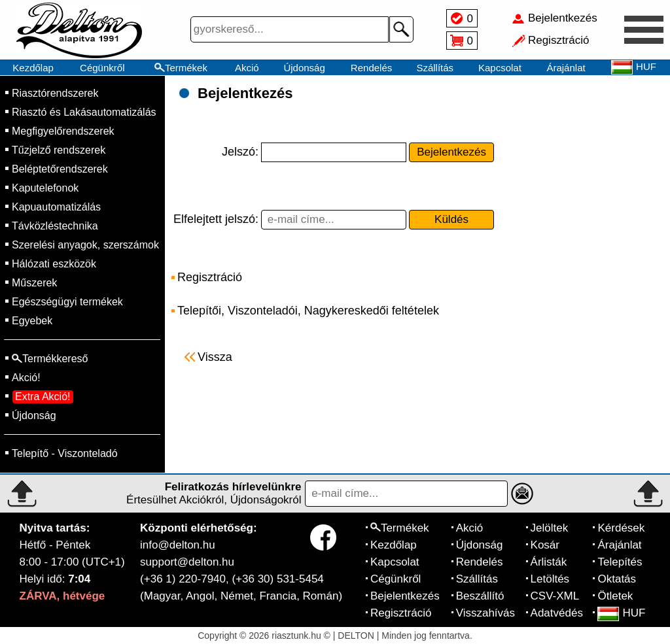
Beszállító (480, 596)
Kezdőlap (33, 68)
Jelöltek (550, 528)
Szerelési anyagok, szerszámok (85, 245)
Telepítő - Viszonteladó (65, 453)
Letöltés (550, 579)
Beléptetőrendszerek (60, 169)
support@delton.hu (187, 562)
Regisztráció (210, 277)
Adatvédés (557, 613)
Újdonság (304, 68)
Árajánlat (566, 68)
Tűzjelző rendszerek (59, 150)
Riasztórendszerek (55, 93)
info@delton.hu (178, 545)
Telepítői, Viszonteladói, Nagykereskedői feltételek (308, 311)
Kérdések (621, 528)
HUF (621, 613)
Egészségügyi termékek (67, 302)
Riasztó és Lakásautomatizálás (84, 112)
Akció (247, 68)
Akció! (26, 378)
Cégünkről (102, 68)
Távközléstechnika (55, 226)
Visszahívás (485, 613)
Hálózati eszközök (54, 264)
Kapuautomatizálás (56, 207)
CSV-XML (555, 596)
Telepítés (620, 562)
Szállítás (435, 68)
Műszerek (34, 283)
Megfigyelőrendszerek (63, 131)
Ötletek (615, 596)
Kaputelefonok (45, 188)
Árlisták (549, 562)
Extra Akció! (43, 397)
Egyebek (32, 321)
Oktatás (617, 579)
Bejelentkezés (405, 596)
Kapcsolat (500, 68)
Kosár (545, 545)
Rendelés (371, 68)
